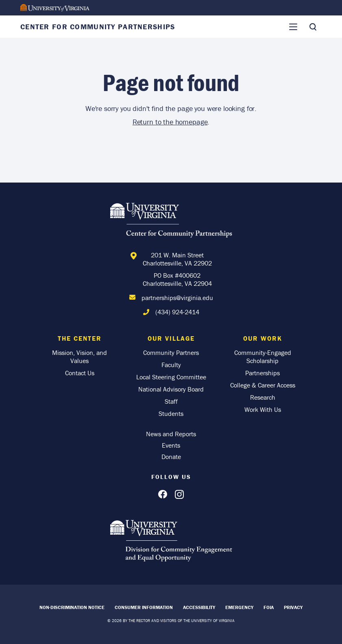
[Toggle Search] (313, 27)
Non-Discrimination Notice (72, 607)
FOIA (269, 607)
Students (171, 413)
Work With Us (263, 409)
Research (263, 397)
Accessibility (199, 607)
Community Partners (171, 352)
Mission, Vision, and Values (80, 357)
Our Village (171, 338)
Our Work (263, 338)
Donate (171, 457)
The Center (80, 338)
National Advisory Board (171, 389)
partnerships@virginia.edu (177, 298)
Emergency (239, 607)
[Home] (171, 222)
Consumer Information (144, 607)
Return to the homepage (170, 122)
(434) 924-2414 (177, 312)
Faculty (171, 365)
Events (171, 445)
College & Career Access (263, 385)
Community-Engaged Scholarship (263, 357)
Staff (171, 401)
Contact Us (80, 373)
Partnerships (262, 373)
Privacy (293, 607)
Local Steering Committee (171, 377)
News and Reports (171, 434)
